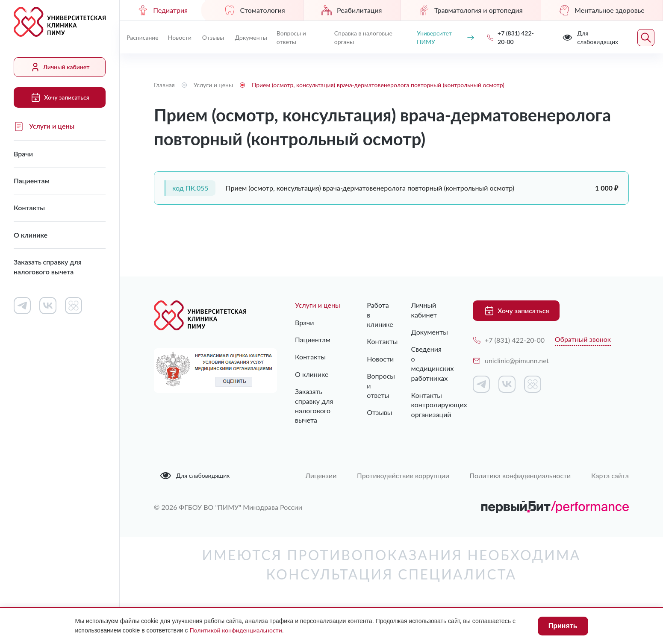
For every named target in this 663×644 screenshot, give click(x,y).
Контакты (29, 207)
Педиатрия (163, 10)
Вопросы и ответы (291, 37)
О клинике (31, 235)
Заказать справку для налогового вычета (48, 266)
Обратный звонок (583, 339)
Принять (563, 626)
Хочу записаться (59, 97)
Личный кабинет (60, 67)
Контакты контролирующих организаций (429, 405)
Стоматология (255, 10)
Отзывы (213, 37)
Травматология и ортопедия (471, 10)
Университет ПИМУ (446, 37)
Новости (180, 37)
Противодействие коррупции (402, 475)
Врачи (23, 154)
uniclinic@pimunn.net (511, 360)
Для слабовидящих (194, 476)
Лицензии (320, 475)
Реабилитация (352, 10)
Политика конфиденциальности (520, 475)
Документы (251, 37)
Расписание (143, 37)
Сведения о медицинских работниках (429, 363)
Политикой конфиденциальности (236, 630)
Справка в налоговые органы (363, 37)
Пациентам (32, 181)
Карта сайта (610, 475)
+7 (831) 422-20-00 (509, 340)
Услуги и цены (44, 126)
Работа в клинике (372, 315)
